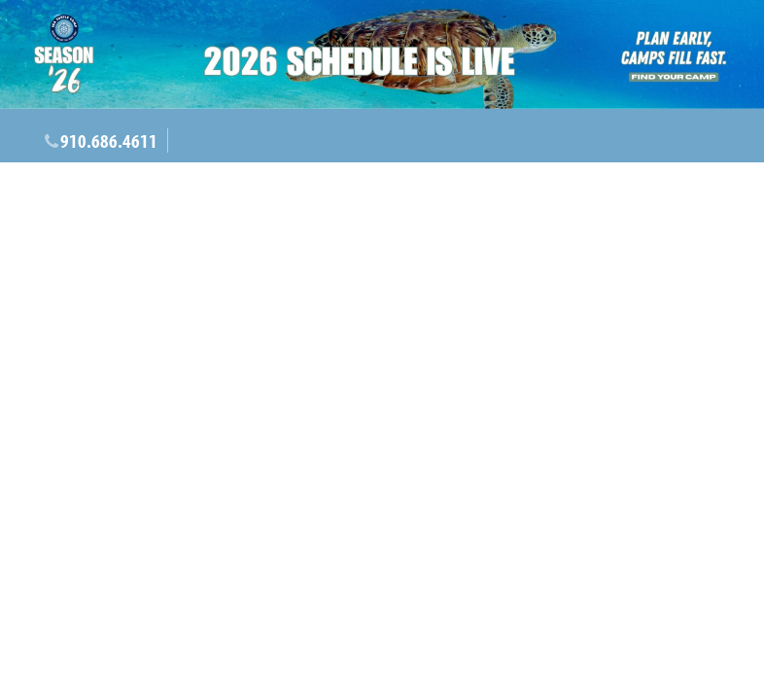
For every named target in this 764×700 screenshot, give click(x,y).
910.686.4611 (109, 140)
